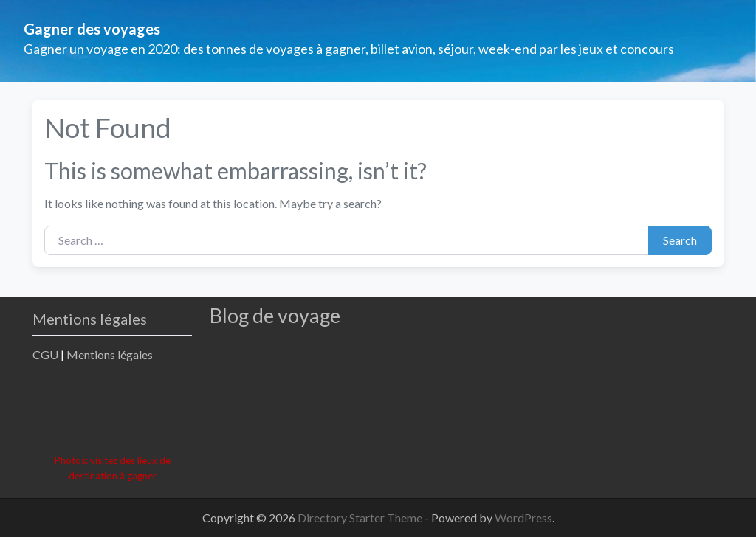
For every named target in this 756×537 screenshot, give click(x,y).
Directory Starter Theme (361, 517)
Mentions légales (110, 354)
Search (680, 240)
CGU (45, 354)
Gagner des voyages (92, 29)
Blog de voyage (275, 315)
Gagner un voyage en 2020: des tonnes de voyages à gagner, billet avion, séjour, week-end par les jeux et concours (349, 49)
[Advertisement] (301, 410)
